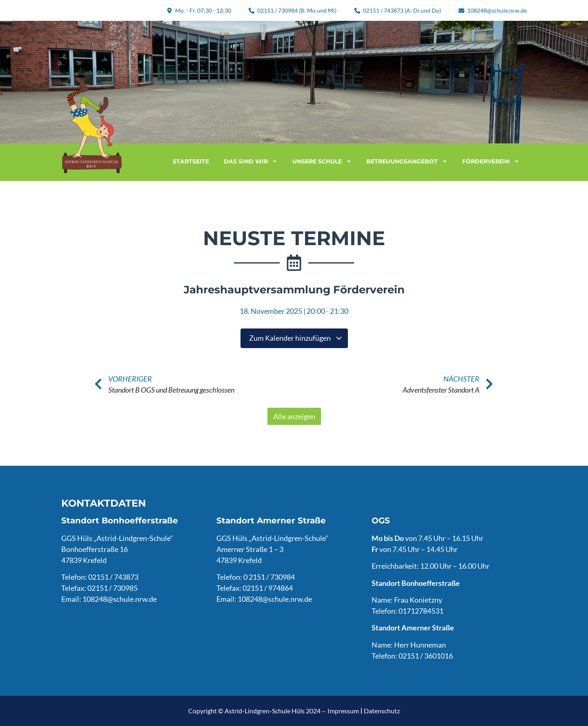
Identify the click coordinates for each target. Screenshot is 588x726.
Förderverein (491, 161)
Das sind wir (251, 161)
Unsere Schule (322, 161)
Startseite (191, 161)
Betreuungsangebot (407, 161)
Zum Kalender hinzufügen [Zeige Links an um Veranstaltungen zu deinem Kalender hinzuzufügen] (296, 338)
